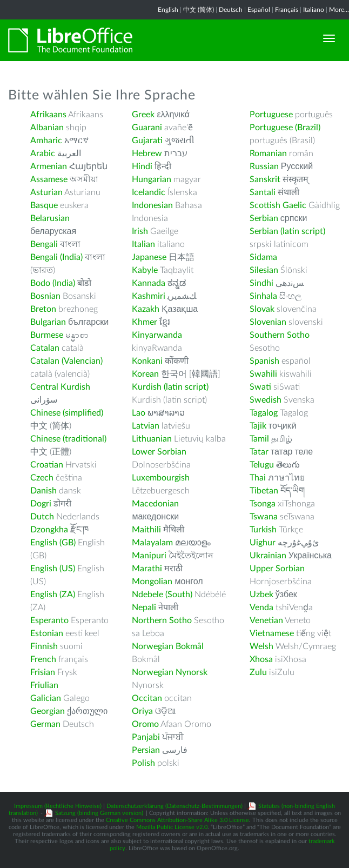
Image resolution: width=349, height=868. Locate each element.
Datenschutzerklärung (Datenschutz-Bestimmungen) (174, 806)
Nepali (144, 607)
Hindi (142, 166)
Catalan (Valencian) (66, 361)
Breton (43, 309)
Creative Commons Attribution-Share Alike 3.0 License (177, 820)
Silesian (264, 270)
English (168, 10)
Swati (260, 387)
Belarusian (50, 218)
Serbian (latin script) (287, 231)
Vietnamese (272, 633)
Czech (42, 478)
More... (339, 10)
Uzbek (261, 595)
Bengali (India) (56, 257)
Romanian (268, 153)
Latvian (146, 426)
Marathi (147, 569)
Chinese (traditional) (68, 439)
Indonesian (152, 205)
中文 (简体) (199, 10)
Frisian (43, 672)
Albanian (47, 128)
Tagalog (264, 413)
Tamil (259, 439)
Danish (43, 491)
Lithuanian (152, 439)
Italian (143, 244)
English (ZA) (53, 595)
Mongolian (152, 582)
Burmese (47, 335)
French (43, 659)
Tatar (259, 452)
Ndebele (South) (162, 595)
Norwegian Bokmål (168, 646)
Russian (264, 166)
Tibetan (264, 491)
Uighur (263, 543)
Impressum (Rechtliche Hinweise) (58, 806)
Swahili (264, 374)
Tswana (264, 517)
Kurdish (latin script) (170, 387)
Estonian (47, 633)
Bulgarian (48, 322)
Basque (44, 205)
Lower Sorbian (159, 452)
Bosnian (45, 296)
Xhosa (261, 659)
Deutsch (231, 10)
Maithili (146, 530)
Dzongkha (49, 530)
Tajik (258, 426)
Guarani (147, 128)
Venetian (266, 620)
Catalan (45, 348)
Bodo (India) (53, 283)
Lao (139, 413)
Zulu (258, 672)
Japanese (149, 257)
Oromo (145, 724)
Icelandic (149, 192)
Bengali (44, 244)
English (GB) (53, 543)
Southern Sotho (280, 335)
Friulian (44, 685)
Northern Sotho (162, 620)
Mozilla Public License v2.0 (172, 827)
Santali (263, 192)
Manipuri (149, 556)
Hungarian (152, 179)
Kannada (149, 283)
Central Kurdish (60, 387)
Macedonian (155, 504)
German (45, 724)
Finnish (44, 646)
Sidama (263, 257)
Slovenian (268, 322)
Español (259, 10)
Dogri (41, 504)
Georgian (48, 711)
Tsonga (263, 504)
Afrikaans (48, 115)
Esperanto (49, 620)
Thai (258, 478)
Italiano (314, 10)
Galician (46, 698)
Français (287, 10)
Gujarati (147, 141)
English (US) (53, 569)
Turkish (263, 530)
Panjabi (146, 737)
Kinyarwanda (157, 335)
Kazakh (146, 309)
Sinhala (263, 296)
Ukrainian (268, 556)
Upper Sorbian (277, 569)
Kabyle (145, 270)
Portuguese (271, 115)
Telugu (262, 465)
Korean (145, 374)
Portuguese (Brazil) (285, 128)
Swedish (266, 400)
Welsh (261, 646)
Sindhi (261, 283)
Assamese (49, 179)
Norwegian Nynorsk (170, 672)
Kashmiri (149, 296)
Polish (143, 763)
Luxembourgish (161, 478)
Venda (261, 607)
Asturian (46, 192)
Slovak (262, 309)
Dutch (42, 517)
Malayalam (152, 543)
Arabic (43, 153)
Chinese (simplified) (67, 413)
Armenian (49, 166)
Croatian (47, 465)
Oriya (142, 711)
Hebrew (147, 153)
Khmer (145, 322)
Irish (140, 231)
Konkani (147, 361)
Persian (146, 750)
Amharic (46, 141)
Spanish (264, 361)
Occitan (147, 698)
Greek (143, 115)
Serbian (264, 218)
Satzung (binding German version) (99, 813)
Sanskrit (265, 179)
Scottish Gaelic (278, 205)
